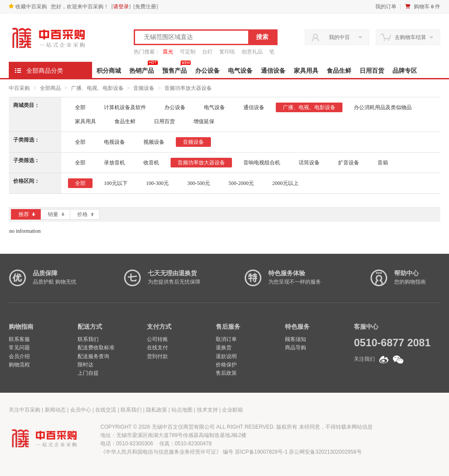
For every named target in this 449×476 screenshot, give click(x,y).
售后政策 (226, 373)
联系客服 (19, 339)
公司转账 (157, 339)
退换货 (224, 348)
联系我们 (88, 339)
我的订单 (386, 7)
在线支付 (157, 348)
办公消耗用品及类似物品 (383, 107)
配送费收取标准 (96, 348)
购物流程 (19, 365)
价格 (86, 214)
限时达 (86, 365)
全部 (80, 107)
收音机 (151, 163)
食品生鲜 (339, 71)
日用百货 (372, 71)
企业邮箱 (232, 410)
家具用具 (306, 71)
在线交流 (106, 410)
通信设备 (273, 71)
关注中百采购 (25, 410)
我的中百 (339, 37)
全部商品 (50, 88)
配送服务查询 (93, 356)
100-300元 (157, 183)
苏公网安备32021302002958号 (325, 452)
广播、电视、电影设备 (97, 88)
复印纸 (227, 52)
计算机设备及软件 (125, 107)
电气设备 (240, 71)
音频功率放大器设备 (188, 88)
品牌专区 (405, 71)
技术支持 (207, 410)
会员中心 (81, 410)
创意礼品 (252, 52)
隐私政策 (157, 410)
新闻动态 (55, 410)
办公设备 (207, 71)
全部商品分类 (45, 71)
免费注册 (146, 7)
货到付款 (157, 356)
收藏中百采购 (28, 7)
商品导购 (296, 348)
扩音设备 (349, 163)
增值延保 (204, 121)
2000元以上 (285, 183)
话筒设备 (309, 163)
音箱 (383, 163)
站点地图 (182, 410)
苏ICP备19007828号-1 (261, 452)
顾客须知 (296, 339)
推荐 (27, 214)
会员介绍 (19, 356)
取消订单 (226, 339)
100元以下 (116, 183)
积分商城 (109, 71)
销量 (56, 214)
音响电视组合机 (262, 163)
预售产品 (175, 71)
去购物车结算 (410, 37)
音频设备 (144, 88)
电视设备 (114, 142)
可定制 (188, 52)
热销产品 (142, 71)
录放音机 (114, 163)
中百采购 (19, 88)
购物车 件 (427, 7)
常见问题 (19, 348)
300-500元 (199, 183)
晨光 (168, 52)
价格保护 (226, 365)
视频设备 (154, 142)
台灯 (207, 52)
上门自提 (88, 373)
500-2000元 (241, 183)
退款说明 (226, 356)
